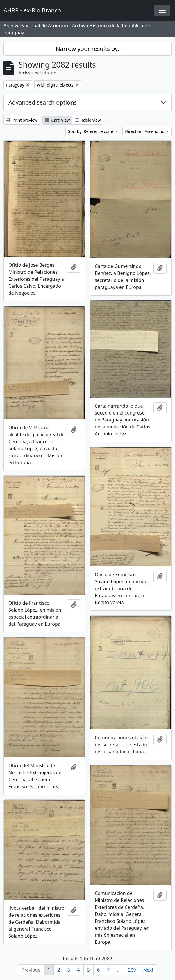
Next (148, 970)
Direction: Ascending (145, 131)
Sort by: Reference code (91, 131)
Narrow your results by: (88, 49)
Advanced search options (43, 102)
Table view (88, 120)
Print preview (22, 120)
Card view (57, 120)
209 (132, 970)
